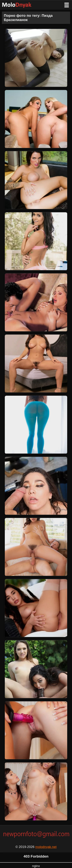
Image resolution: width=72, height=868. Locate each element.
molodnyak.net (46, 847)
